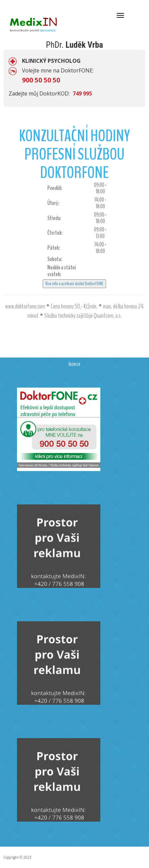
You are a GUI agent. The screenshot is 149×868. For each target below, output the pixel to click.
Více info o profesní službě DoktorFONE (74, 284)
